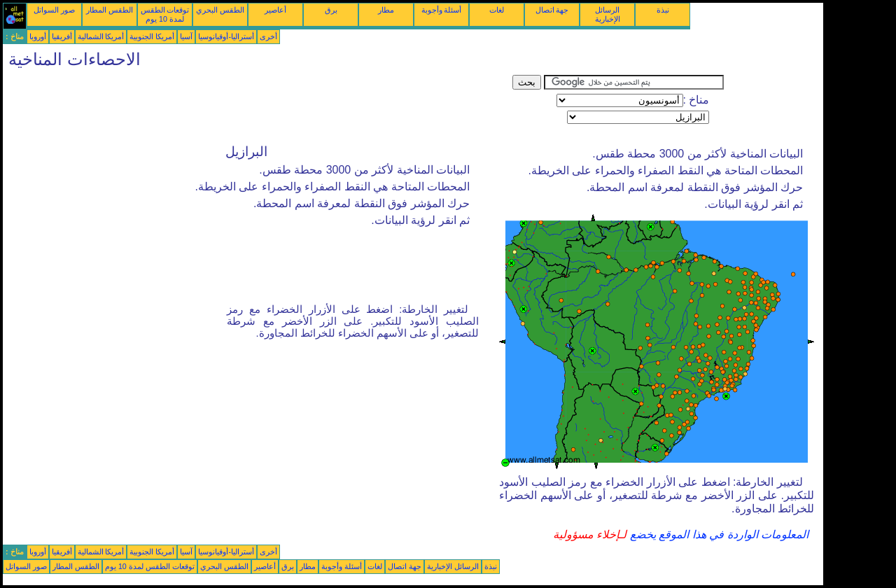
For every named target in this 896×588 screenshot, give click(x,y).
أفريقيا (62, 36)
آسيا (186, 36)
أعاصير (275, 10)
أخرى (268, 36)
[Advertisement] (258, 106)
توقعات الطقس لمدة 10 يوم (165, 14)
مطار (386, 10)
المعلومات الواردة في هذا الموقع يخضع (717, 534)
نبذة (663, 10)
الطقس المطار (110, 10)
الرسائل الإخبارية (608, 14)
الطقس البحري (220, 10)
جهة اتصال (552, 10)
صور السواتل (54, 10)
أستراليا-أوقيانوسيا (226, 36)
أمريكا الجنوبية (152, 36)
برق (331, 10)
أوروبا (38, 36)
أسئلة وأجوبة (442, 10)
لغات (497, 10)
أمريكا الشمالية (101, 36)
